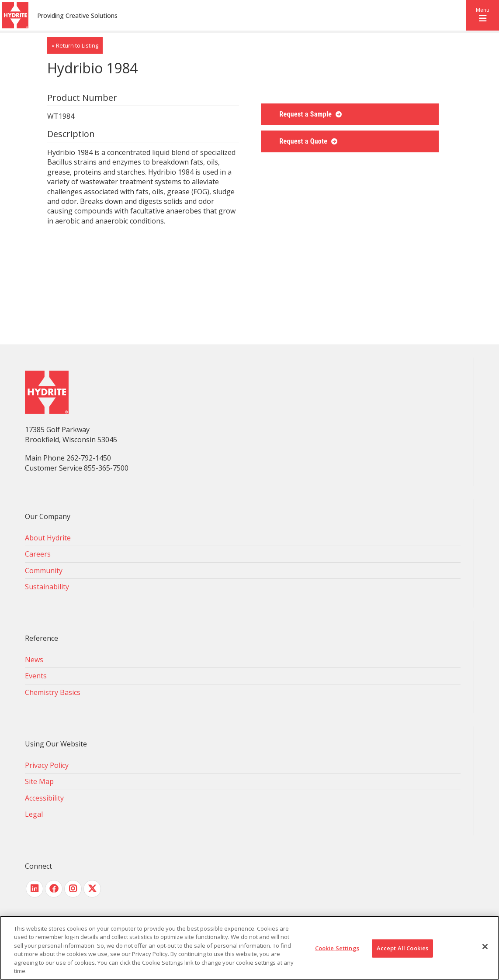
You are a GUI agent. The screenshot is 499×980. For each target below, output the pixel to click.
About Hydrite (48, 538)
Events (36, 676)
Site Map (39, 781)
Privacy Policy (47, 765)
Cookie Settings (337, 948)
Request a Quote (304, 141)
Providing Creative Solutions (77, 15)
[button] (483, 15)
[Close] (485, 947)
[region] (250, 948)
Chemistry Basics (53, 692)
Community (44, 571)
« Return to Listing (75, 45)
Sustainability (47, 587)
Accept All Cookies (402, 948)
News (34, 660)
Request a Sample (306, 114)
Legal (34, 814)
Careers (38, 554)
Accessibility (44, 798)
